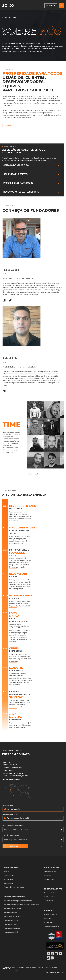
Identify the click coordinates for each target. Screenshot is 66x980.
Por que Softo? (49, 893)
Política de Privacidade (51, 926)
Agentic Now (8, 879)
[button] (32, 165)
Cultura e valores (50, 879)
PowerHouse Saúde (11, 924)
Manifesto (47, 918)
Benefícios (47, 875)
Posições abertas (50, 871)
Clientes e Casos (49, 897)
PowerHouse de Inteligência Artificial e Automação (21, 905)
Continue (15, 846)
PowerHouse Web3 (10, 912)
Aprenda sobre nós (50, 914)
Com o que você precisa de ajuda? (13, 825)
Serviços (7, 871)
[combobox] (33, 830)
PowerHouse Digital (11, 932)
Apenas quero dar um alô (10, 814)
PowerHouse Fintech (11, 920)
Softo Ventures (49, 922)
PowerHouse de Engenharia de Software (18, 901)
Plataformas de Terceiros (13, 916)
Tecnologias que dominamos (14, 887)
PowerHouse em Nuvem (12, 909)
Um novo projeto (8, 805)
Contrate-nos (48, 901)
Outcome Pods (9, 875)
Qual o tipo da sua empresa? (11, 835)
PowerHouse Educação (12, 928)
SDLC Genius (8, 883)
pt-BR (51, 6)
